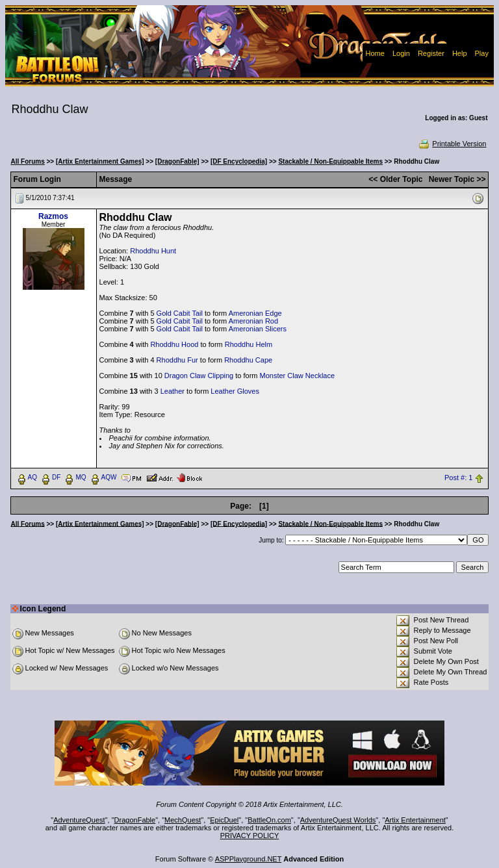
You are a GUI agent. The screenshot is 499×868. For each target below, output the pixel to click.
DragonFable (135, 820)
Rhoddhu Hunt (153, 251)
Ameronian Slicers (258, 329)
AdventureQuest (79, 820)
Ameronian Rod (253, 321)
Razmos (53, 216)
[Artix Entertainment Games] (100, 161)
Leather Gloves (235, 391)
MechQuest (183, 820)
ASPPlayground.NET (249, 859)
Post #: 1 (458, 478)
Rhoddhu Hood (174, 344)
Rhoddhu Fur (177, 360)
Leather (173, 391)
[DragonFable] (177, 161)
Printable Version (452, 144)
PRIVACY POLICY (250, 836)
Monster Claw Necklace (298, 376)
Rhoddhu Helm (249, 344)
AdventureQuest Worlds (338, 820)
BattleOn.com (269, 820)
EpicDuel (224, 820)
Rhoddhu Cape (248, 360)
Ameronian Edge (255, 313)
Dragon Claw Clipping (199, 376)
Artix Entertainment (415, 820)
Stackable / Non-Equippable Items (330, 161)
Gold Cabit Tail (180, 313)
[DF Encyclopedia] (239, 161)
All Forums (28, 161)
